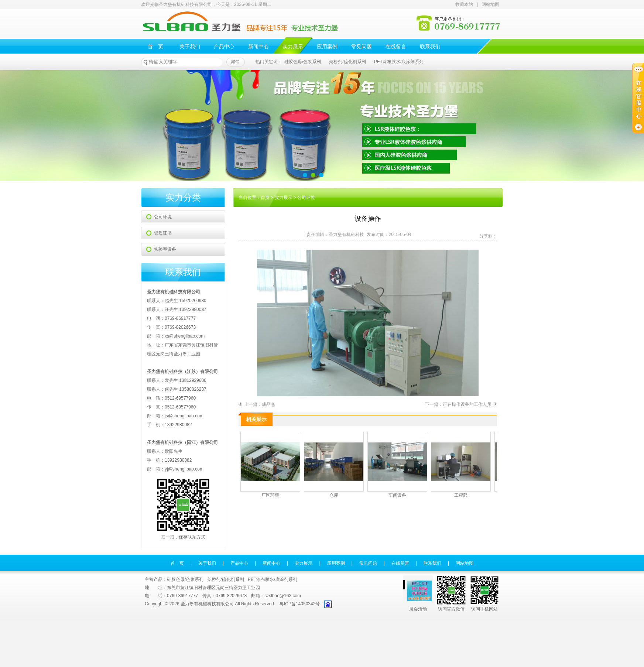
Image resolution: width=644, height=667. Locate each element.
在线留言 (396, 47)
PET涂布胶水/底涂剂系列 (399, 62)
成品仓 (268, 404)
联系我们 (430, 47)
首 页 (155, 47)
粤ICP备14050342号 (300, 604)
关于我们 (190, 47)
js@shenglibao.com (184, 416)
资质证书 (163, 233)
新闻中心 (258, 47)
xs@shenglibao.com (185, 336)
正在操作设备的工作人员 (467, 404)
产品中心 (224, 47)
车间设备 (397, 465)
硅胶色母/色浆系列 (303, 62)
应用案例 (327, 47)
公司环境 (163, 217)
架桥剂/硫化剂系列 (347, 62)
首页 (265, 198)
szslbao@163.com (283, 596)
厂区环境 (270, 465)
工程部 (461, 465)
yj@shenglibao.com (184, 469)
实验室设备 (165, 249)
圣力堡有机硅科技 (346, 235)
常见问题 (362, 47)
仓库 (334, 465)
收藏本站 (464, 4)
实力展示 (293, 47)
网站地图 (490, 4)
